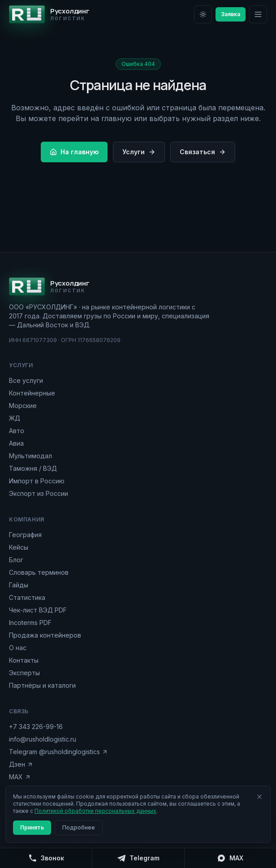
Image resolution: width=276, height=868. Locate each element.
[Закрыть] (259, 797)
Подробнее (79, 827)
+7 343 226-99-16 (36, 727)
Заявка (231, 14)
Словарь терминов (39, 572)
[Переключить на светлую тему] (203, 14)
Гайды (19, 585)
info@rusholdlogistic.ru (43, 739)
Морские (23, 406)
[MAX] (230, 858)
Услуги (139, 152)
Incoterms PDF (30, 623)
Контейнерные (32, 393)
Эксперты (24, 673)
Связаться (203, 152)
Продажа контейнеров (45, 635)
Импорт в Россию (37, 481)
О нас (18, 648)
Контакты (24, 660)
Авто (17, 431)
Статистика (27, 597)
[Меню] (258, 14)
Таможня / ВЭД (33, 468)
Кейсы (19, 547)
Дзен (21, 764)
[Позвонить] (46, 858)
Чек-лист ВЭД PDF (38, 610)
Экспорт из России (39, 493)
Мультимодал (30, 456)
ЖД (15, 418)
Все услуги (26, 380)
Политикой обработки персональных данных (95, 811)
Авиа (16, 443)
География (25, 535)
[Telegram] (138, 858)
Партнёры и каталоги (42, 685)
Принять (32, 827)
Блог (16, 560)
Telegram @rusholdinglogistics (58, 752)
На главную (74, 152)
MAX (20, 777)
